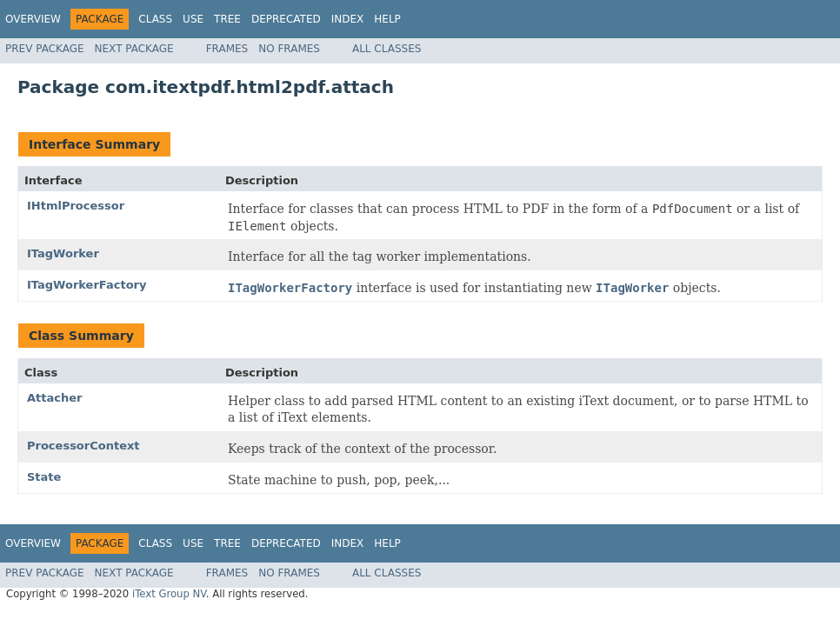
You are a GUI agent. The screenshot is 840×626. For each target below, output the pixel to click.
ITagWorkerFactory (87, 285)
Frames (227, 49)
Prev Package (45, 49)
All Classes (387, 49)
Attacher (54, 398)
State (44, 477)
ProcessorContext (83, 446)
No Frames (289, 49)
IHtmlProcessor (76, 206)
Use (193, 19)
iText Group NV (169, 594)
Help (387, 19)
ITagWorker (63, 253)
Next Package (134, 49)
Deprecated (286, 19)
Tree (227, 19)
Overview (33, 19)
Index (348, 19)
